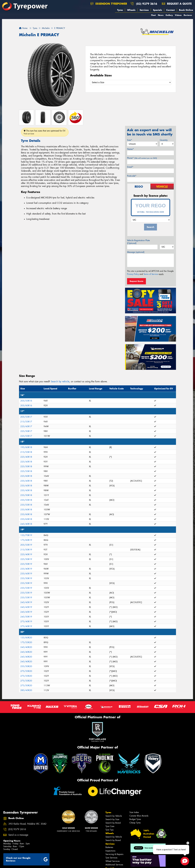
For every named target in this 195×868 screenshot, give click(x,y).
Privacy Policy (133, 274)
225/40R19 (26, 554)
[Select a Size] (131, 82)
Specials (157, 10)
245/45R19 (26, 602)
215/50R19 (26, 550)
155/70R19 (26, 535)
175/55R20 (26, 642)
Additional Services (114, 865)
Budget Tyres (135, 819)
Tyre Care (110, 826)
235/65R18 (26, 519)
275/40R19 (26, 621)
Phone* (142, 158)
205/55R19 (26, 545)
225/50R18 (26, 466)
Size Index (134, 812)
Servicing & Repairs (114, 854)
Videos (178, 15)
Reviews (188, 15)
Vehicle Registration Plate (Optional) (138, 242)
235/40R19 (26, 569)
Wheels (131, 10)
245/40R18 (26, 524)
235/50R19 (26, 578)
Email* (130, 167)
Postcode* (132, 176)
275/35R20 (26, 671)
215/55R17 (26, 422)
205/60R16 (26, 406)
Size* (130, 140)
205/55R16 (26, 401)
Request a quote (177, 4)
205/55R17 (26, 417)
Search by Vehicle (114, 816)
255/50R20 (26, 666)
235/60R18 (26, 510)
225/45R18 (26, 462)
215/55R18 (26, 452)
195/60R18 (26, 447)
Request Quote (136, 281)
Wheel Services (113, 861)
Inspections (110, 851)
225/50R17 (26, 431)
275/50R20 (26, 685)
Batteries (109, 847)
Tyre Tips (109, 830)
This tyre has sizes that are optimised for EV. (45, 132)
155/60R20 (26, 638)
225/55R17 (26, 436)
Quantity (164, 140)
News (161, 15)
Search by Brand (113, 823)
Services (144, 10)
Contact (171, 10)
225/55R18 (26, 471)
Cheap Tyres (135, 823)
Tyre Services (111, 858)
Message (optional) (136, 252)
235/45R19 (26, 574)
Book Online (186, 10)
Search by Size (112, 819)
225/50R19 (26, 559)
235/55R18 (26, 500)
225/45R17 (26, 426)
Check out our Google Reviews (27, 859)
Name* (130, 149)
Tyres (120, 10)
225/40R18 (26, 457)
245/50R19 (26, 617)
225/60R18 (26, 476)
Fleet (153, 15)
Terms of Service (151, 274)
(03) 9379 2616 (147, 4)
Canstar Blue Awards (139, 816)
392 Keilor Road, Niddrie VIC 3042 (27, 824)
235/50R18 (26, 495)
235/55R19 (26, 588)
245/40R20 (26, 647)
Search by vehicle (60, 382)
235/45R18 (26, 481)
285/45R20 (26, 690)
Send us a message (18, 835)
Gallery (169, 15)
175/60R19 (26, 540)
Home (23, 28)
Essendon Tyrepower (109, 4)
